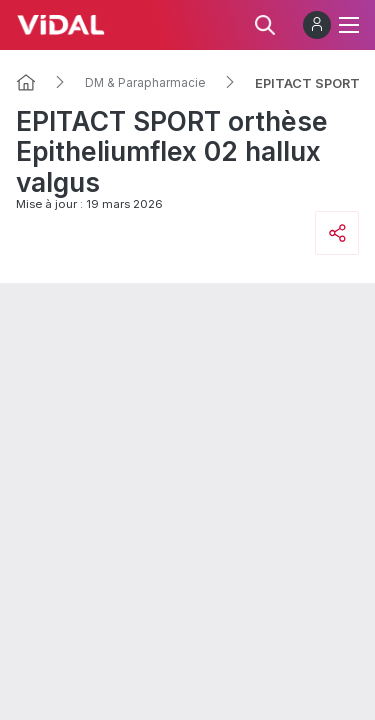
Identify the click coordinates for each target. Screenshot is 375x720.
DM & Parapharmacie (145, 83)
